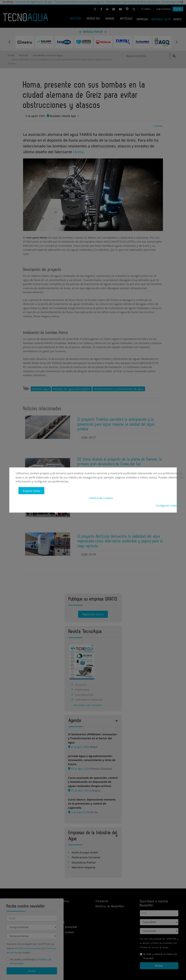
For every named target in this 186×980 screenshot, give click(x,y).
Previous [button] (9, 42)
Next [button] (177, 42)
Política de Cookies (101, 498)
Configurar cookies (168, 505)
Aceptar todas (31, 491)
